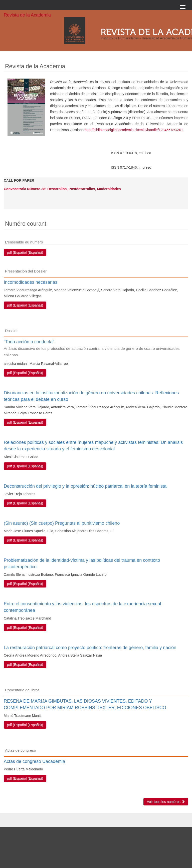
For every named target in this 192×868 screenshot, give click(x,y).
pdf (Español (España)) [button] (25, 252)
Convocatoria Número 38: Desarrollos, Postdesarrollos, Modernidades (62, 189)
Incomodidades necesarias (31, 282)
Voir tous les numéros (166, 802)
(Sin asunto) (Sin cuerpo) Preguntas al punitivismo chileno (62, 523)
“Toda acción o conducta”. (96, 349)
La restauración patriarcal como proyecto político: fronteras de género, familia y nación (90, 648)
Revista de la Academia (27, 15)
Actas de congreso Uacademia (34, 761)
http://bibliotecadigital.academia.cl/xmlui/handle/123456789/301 (134, 130)
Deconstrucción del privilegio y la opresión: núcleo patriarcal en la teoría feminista (85, 486)
